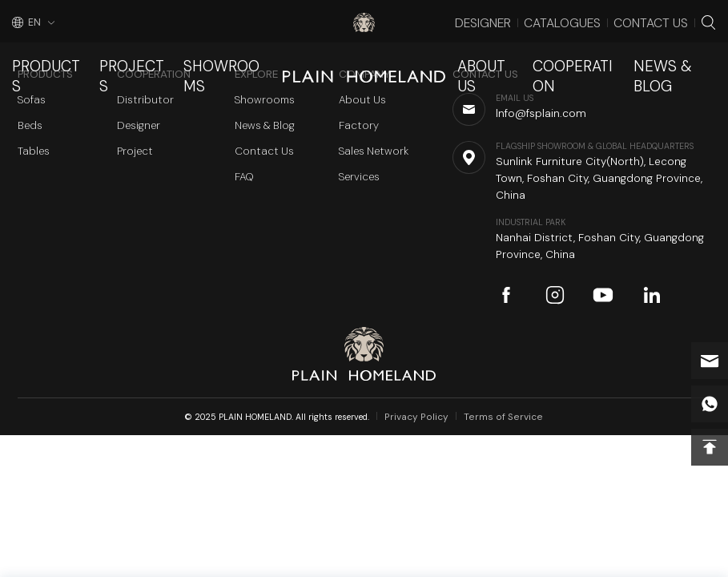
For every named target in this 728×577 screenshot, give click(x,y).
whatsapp (710, 404)
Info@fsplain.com (710, 361)
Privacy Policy (425, 416)
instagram (555, 295)
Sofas (32, 100)
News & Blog (679, 52)
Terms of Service (499, 416)
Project (135, 151)
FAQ (244, 177)
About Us (504, 52)
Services (359, 177)
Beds (30, 125)
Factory (359, 125)
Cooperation (586, 52)
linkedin (652, 295)
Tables (34, 151)
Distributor (145, 100)
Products (41, 52)
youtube (603, 295)
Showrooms (197, 52)
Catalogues (597, 19)
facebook (506, 295)
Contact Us (665, 19)
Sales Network (374, 151)
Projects (115, 52)
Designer (535, 19)
